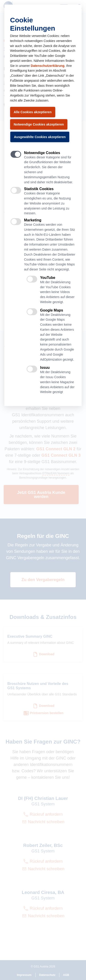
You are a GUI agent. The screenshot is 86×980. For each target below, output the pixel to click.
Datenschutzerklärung (48, 66)
